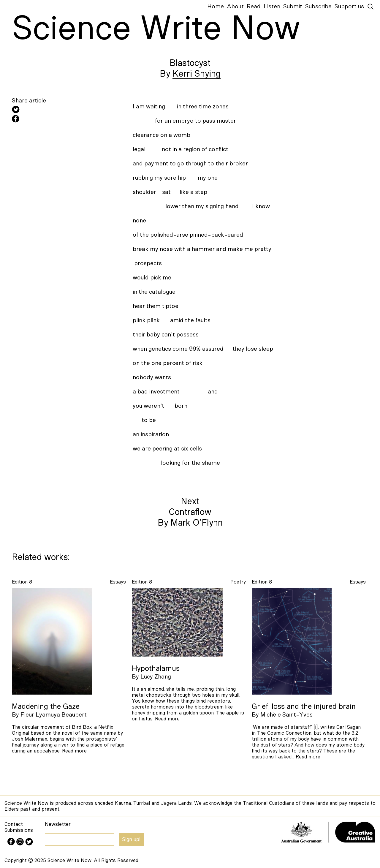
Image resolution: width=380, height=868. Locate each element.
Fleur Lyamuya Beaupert (54, 715)
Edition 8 (22, 582)
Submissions (19, 830)
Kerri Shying (197, 74)
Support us (349, 7)
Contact (14, 824)
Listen (272, 7)
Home (216, 7)
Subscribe (318, 7)
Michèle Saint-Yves (286, 715)
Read (254, 7)
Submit (293, 7)
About (235, 7)
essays (118, 582)
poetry (238, 582)
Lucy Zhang (156, 677)
